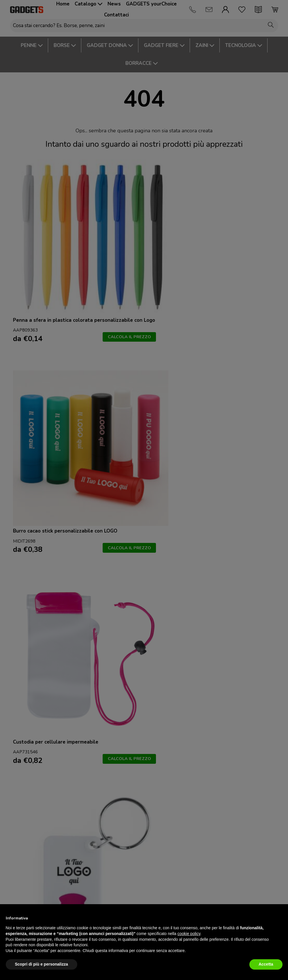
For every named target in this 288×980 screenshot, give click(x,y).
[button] (280, 918)
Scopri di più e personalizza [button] (42, 964)
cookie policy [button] (189, 934)
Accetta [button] (266, 964)
